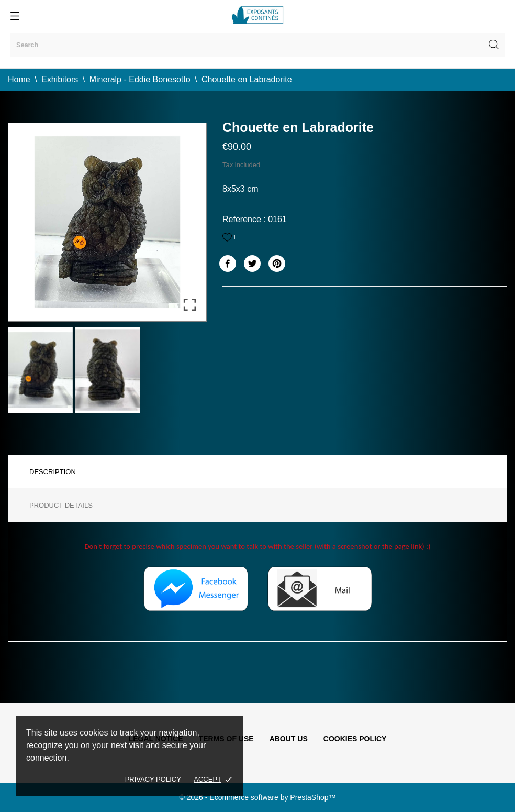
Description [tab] (53, 472)
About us (289, 739)
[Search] (257, 45)
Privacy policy (153, 779)
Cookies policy (355, 739)
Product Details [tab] (61, 505)
